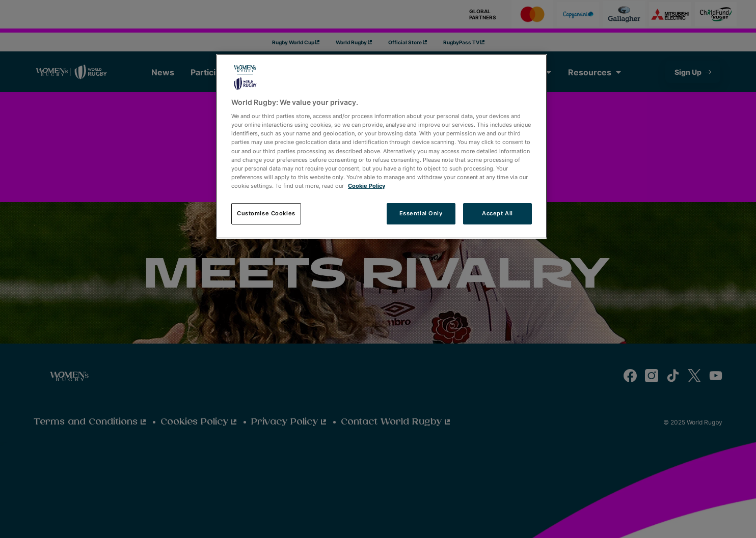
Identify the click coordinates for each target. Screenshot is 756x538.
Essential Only (421, 213)
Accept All (497, 213)
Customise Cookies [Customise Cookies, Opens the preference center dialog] (266, 213)
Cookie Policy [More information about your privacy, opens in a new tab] (367, 186)
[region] (382, 146)
